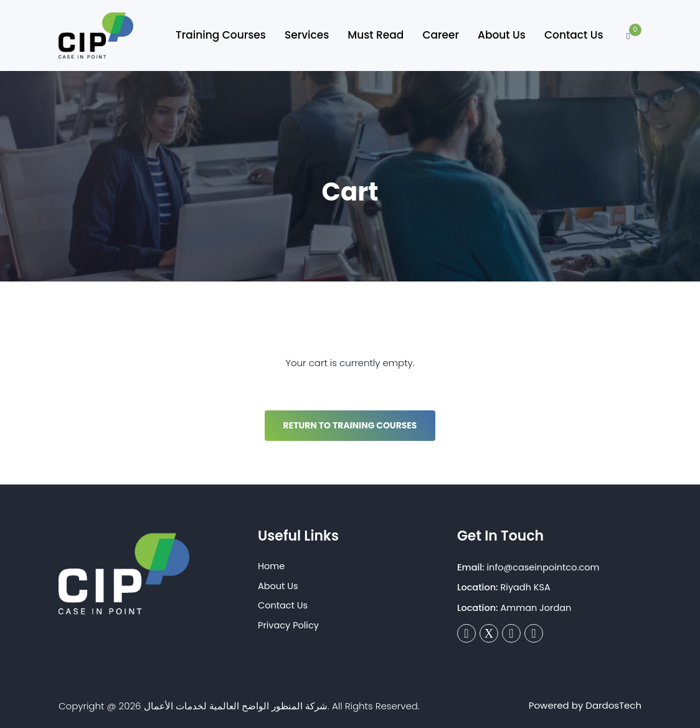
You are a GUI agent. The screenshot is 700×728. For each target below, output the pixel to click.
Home (271, 566)
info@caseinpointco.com (543, 567)
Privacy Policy (288, 625)
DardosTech (613, 705)
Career (441, 35)
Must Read (376, 35)
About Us (502, 35)
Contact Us (574, 35)
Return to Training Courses (350, 425)
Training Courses (221, 35)
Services (307, 35)
